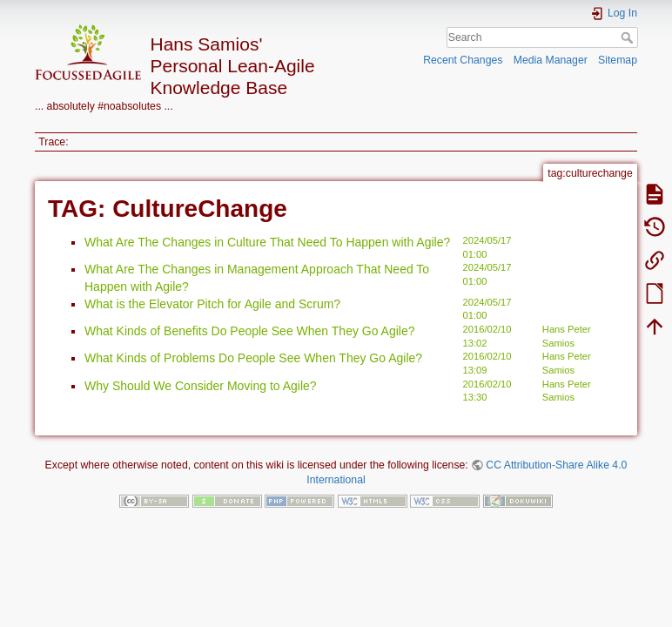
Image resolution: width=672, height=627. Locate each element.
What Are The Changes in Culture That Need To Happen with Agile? (267, 242)
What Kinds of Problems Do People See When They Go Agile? (253, 358)
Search (629, 37)
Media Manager (551, 60)
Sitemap (618, 60)
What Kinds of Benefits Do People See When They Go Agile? (250, 331)
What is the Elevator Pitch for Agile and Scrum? (212, 304)
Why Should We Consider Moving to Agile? (201, 386)
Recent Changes (463, 60)
